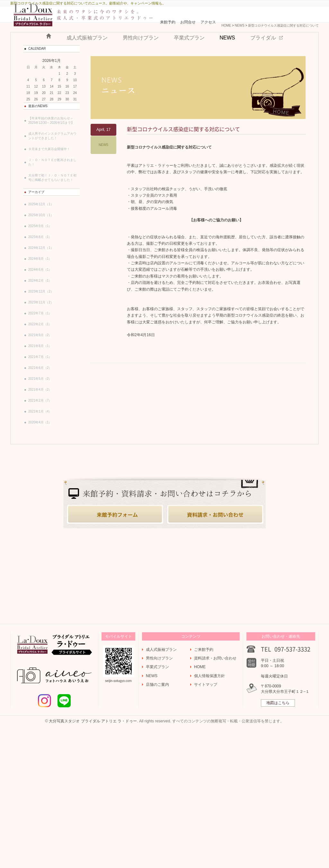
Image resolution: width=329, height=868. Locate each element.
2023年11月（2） (41, 354)
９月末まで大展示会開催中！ (49, 200)
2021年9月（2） (40, 386)
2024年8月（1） (40, 310)
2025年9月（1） (40, 277)
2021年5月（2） (40, 430)
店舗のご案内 (157, 821)
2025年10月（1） (41, 266)
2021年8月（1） (40, 397)
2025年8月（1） (40, 288)
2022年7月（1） (40, 365)
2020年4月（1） (40, 474)
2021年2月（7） (40, 452)
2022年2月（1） (40, 375)
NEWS (227, 61)
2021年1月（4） (40, 463)
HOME (49, 60)
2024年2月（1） (40, 332)
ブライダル (263, 61)
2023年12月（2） (41, 343)
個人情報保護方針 (209, 812)
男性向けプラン (141, 61)
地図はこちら (278, 839)
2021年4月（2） (40, 441)
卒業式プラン (189, 61)
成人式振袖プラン (87, 61)
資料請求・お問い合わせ (215, 794)
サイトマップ (206, 821)
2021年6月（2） (40, 419)
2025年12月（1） (41, 255)
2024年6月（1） (40, 321)
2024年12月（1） (41, 299)
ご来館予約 (204, 786)
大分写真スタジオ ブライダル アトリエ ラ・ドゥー (93, 857)
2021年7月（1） (40, 408)
